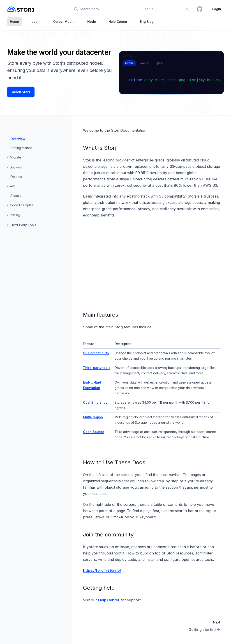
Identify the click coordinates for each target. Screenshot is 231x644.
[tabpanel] (173, 81)
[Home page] (21, 9)
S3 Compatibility (96, 353)
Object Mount (64, 22)
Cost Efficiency (95, 402)
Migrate (16, 157)
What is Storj (99, 148)
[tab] (129, 63)
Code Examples (22, 205)
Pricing (15, 215)
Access (16, 196)
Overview (18, 139)
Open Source (94, 432)
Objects (16, 177)
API (12, 186)
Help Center (118, 22)
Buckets (16, 167)
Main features (101, 315)
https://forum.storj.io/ (102, 570)
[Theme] (187, 9)
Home (14, 22)
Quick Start (21, 92)
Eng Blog (147, 22)
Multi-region (93, 417)
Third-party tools (97, 368)
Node (92, 22)
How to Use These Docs (114, 462)
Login (217, 9)
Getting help (99, 588)
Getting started (21, 148)
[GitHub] (200, 9)
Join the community (108, 535)
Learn (36, 22)
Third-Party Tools (23, 225)
